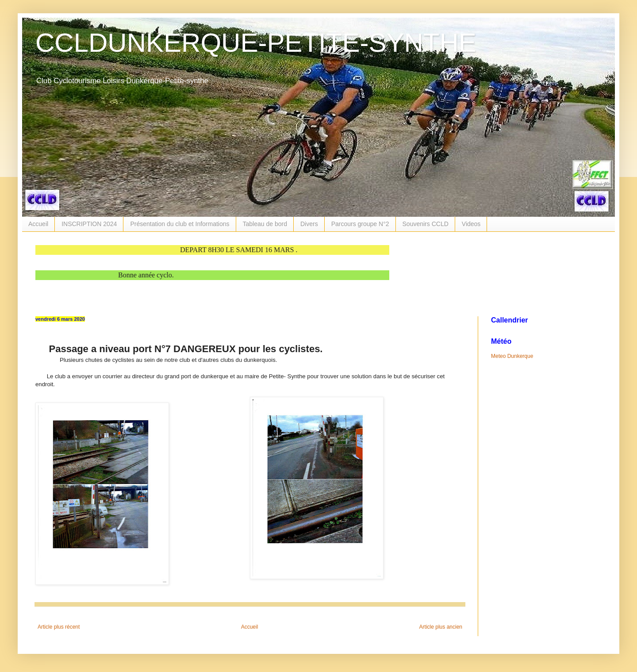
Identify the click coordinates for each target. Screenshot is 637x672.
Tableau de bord (265, 224)
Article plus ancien (441, 627)
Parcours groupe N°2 (360, 224)
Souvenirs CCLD (426, 224)
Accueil (38, 224)
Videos (471, 224)
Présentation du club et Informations (180, 224)
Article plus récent (59, 627)
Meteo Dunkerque (512, 356)
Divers (309, 224)
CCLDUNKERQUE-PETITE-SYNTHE (256, 43)
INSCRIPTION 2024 (89, 224)
